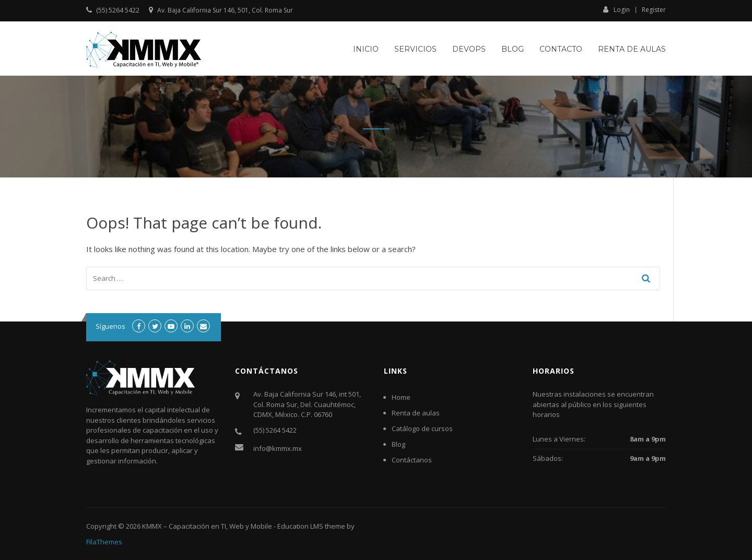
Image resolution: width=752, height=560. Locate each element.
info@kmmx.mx (278, 448)
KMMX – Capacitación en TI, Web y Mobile (207, 526)
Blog (513, 49)
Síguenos (110, 326)
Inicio (366, 49)
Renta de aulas (632, 49)
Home (401, 397)
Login (616, 9)
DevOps (469, 49)
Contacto (561, 49)
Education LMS (300, 526)
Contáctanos (412, 460)
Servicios (415, 49)
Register (654, 10)
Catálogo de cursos (422, 428)
